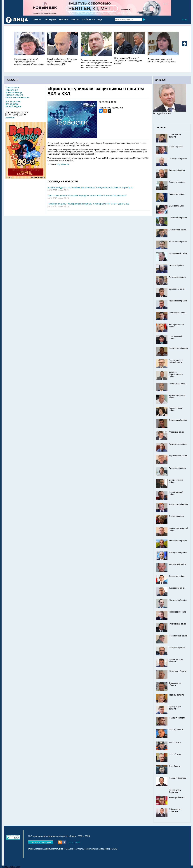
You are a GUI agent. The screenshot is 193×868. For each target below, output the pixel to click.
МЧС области (175, 743)
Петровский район (177, 277)
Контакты (91, 849)
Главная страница (36, 849)
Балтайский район (177, 468)
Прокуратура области (175, 708)
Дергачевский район (178, 456)
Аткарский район (177, 432)
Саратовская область (175, 136)
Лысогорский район (178, 541)
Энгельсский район (178, 230)
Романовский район (178, 612)
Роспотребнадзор (177, 797)
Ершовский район (177, 289)
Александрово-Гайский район (176, 361)
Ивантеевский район (178, 504)
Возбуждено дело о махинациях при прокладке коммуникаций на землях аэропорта (90, 188)
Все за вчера (12, 104)
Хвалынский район (178, 564)
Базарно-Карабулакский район (176, 374)
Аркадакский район (178, 444)
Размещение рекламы (107, 849)
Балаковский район (178, 242)
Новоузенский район (178, 348)
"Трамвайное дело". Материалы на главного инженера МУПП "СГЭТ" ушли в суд (88, 204)
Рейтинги (63, 19)
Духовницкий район (178, 420)
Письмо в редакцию (41, 842)
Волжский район (176, 206)
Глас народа (50, 19)
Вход (184, 19)
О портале (81, 849)
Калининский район (178, 301)
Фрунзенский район (178, 218)
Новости (75, 19)
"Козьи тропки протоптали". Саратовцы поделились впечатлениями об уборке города (29, 62)
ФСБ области (175, 754)
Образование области (175, 684)
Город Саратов (176, 147)
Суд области (175, 766)
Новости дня (12, 90)
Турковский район (177, 588)
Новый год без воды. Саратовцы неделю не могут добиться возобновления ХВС (62, 62)
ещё (100, 19)
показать (10, 117)
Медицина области (178, 671)
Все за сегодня (13, 101)
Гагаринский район (178, 384)
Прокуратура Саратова (175, 791)
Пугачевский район (178, 624)
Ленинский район (177, 170)
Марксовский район (178, 600)
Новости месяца (14, 92)
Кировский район (177, 194)
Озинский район (176, 516)
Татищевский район (178, 553)
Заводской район (177, 182)
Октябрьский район (178, 158)
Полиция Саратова (178, 778)
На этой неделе (13, 106)
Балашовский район (178, 253)
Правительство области (176, 661)
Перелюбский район (178, 636)
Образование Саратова (175, 810)
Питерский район (177, 648)
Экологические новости (17, 97)
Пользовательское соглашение (60, 849)
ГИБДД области (176, 730)
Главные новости (14, 95)
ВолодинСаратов (162, 113)
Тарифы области (177, 695)
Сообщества (88, 19)
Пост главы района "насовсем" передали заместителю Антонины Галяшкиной (87, 196)
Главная (37, 19)
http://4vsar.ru (63, 164)
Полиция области (177, 718)
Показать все (12, 87)
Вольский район (176, 265)
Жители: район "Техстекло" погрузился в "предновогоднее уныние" (128, 61)
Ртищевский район (178, 313)
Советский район (177, 576)
